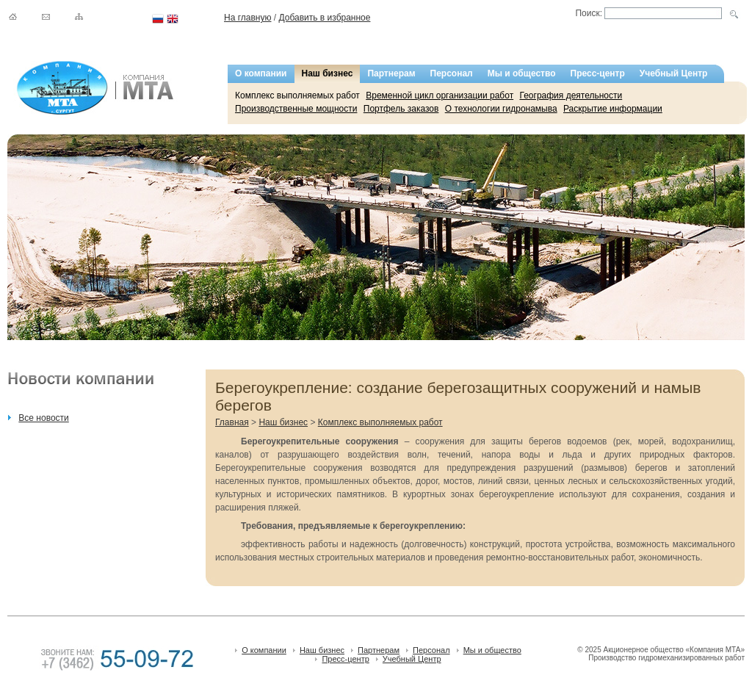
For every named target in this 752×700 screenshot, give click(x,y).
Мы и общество (522, 73)
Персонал (452, 73)
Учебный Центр (674, 73)
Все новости (43, 418)
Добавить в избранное (324, 18)
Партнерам (391, 73)
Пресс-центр (598, 73)
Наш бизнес (328, 73)
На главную (247, 18)
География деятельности (571, 95)
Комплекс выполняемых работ (297, 95)
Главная (232, 422)
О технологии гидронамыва (501, 109)
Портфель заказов (401, 109)
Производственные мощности (296, 109)
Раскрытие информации (613, 109)
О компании (261, 73)
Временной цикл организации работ (440, 95)
